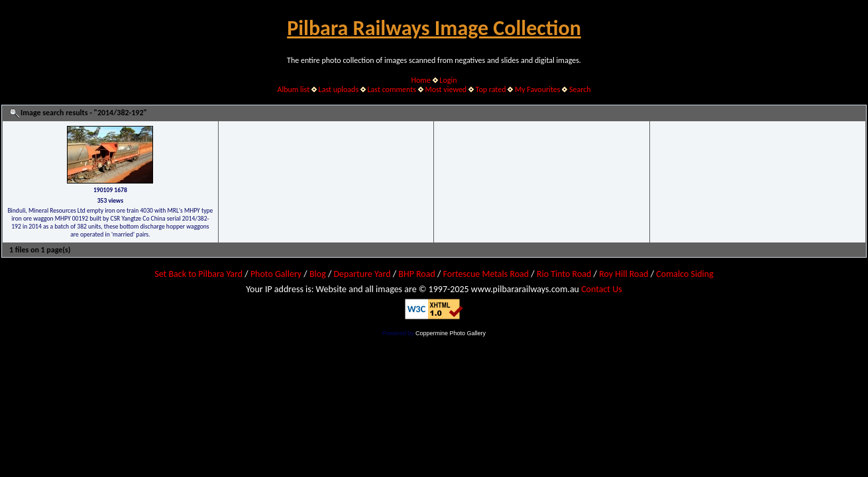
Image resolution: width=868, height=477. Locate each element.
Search (580, 89)
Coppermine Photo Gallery (451, 333)
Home (421, 80)
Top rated (491, 89)
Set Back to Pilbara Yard (198, 274)
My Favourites (538, 89)
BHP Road (417, 274)
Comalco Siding (684, 274)
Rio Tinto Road (564, 274)
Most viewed (446, 89)
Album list (293, 89)
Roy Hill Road (624, 274)
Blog (318, 274)
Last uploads (339, 89)
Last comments (392, 89)
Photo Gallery (276, 274)
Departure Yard (362, 274)
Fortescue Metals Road (486, 274)
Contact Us (602, 289)
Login (448, 80)
